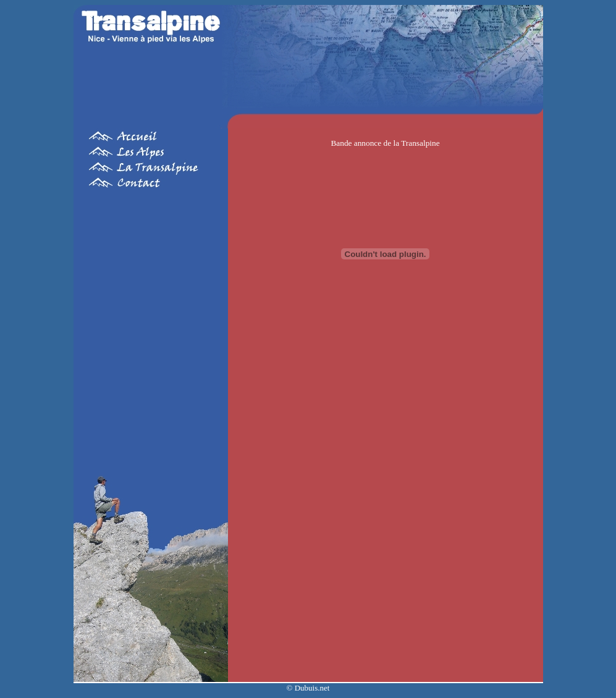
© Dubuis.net (308, 688)
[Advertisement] (151, 324)
